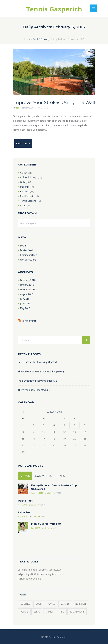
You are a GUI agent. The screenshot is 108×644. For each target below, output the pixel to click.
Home (27, 39)
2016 (35, 39)
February (45, 39)
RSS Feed (29, 321)
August (27, 294)
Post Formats (27, 196)
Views (25, 476)
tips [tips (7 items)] (62, 612)
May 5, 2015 (23, 505)
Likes (61, 476)
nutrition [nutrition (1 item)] (81, 604)
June (25, 304)
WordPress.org (28, 260)
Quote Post (25, 501)
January (27, 285)
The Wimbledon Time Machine (34, 390)
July (25, 299)
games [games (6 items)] (52, 604)
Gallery (24, 182)
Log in (23, 246)
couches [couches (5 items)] (25, 604)
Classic (24, 173)
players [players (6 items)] (24, 612)
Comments (43, 476)
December (29, 289)
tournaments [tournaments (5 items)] (77, 612)
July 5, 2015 (36, 528)
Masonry (25, 187)
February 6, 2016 (28, 108)
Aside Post (25, 512)
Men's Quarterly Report (46, 524)
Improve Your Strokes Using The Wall (54, 102)
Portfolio (25, 191)
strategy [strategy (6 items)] (50, 612)
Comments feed (29, 255)
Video (23, 206)
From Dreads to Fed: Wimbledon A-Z (37, 381)
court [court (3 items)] (39, 604)
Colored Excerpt (29, 177)
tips (17, 108)
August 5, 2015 (37, 493)
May (25, 308)
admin (49, 493)
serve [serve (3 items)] (37, 612)
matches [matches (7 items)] (65, 604)
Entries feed (26, 250)
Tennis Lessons (28, 201)
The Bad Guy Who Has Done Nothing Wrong (41, 372)
